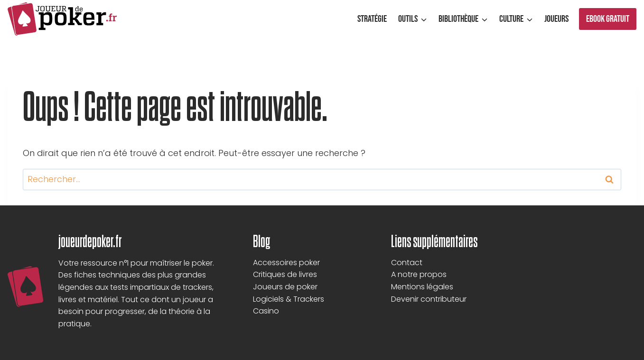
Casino (266, 311)
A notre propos (419, 274)
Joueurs (556, 19)
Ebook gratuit (608, 19)
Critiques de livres (285, 274)
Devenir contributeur (429, 299)
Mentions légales (422, 287)
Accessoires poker (286, 263)
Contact (407, 263)
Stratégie (372, 19)
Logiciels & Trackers (289, 299)
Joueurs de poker (285, 287)
